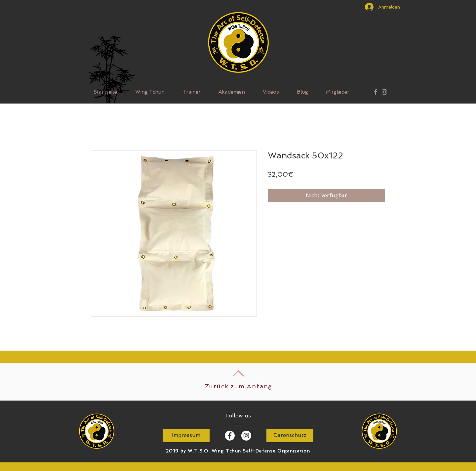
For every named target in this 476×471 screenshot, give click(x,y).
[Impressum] (186, 436)
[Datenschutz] (290, 436)
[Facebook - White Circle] (230, 436)
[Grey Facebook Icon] (376, 92)
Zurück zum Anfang (239, 386)
